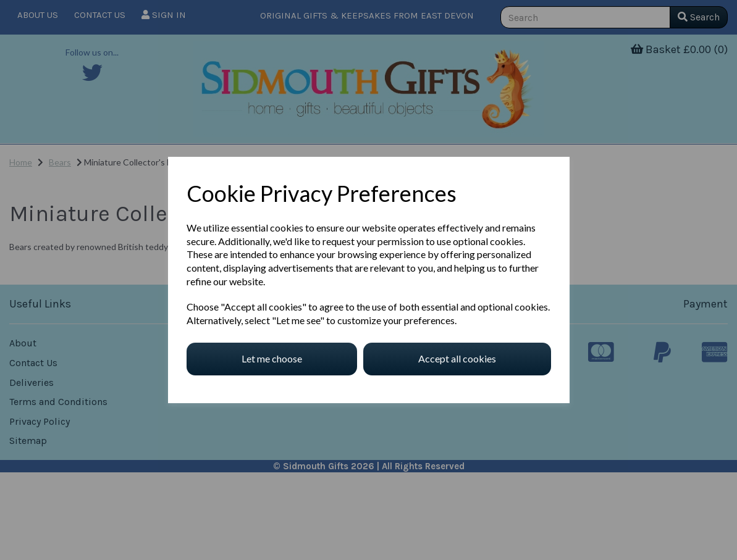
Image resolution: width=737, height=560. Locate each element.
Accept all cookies (457, 358)
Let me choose (272, 358)
